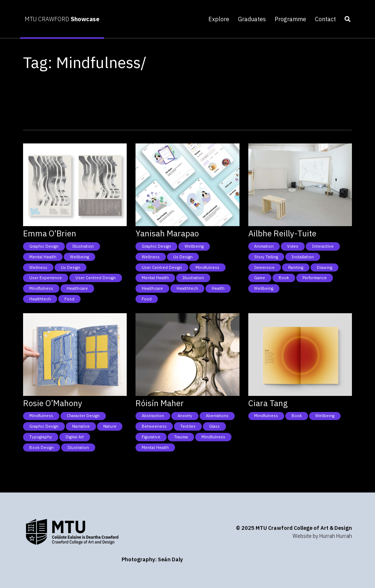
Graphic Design (44, 246)
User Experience (46, 278)
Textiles (188, 426)
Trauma (181, 437)
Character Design (83, 416)
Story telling (266, 257)
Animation (264, 246)
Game (260, 278)
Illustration (83, 246)
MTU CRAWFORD (62, 19)
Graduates (252, 19)
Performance (315, 278)
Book (284, 278)
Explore (219, 19)
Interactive (323, 246)
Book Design (42, 447)
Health (218, 288)
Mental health (43, 257)
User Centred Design (96, 278)
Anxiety (185, 416)
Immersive (264, 267)
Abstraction (153, 416)
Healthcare (77, 288)
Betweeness (154, 426)
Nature (110, 426)
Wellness (38, 267)
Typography (41, 437)
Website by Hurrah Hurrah (322, 536)
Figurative (151, 437)
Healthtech (40, 299)
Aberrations (217, 416)
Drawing (324, 267)
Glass (214, 426)
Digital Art (75, 437)
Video (293, 246)
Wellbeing (79, 257)
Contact (325, 19)
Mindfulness (41, 288)
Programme (290, 19)
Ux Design (70, 267)
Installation (303, 257)
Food (69, 299)
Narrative (81, 426)
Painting (296, 267)
